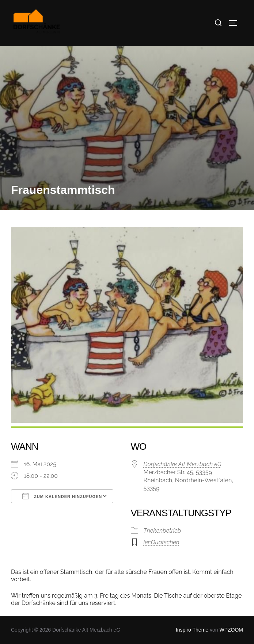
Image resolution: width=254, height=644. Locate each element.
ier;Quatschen (162, 542)
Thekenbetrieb (162, 531)
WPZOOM (231, 630)
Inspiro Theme (192, 630)
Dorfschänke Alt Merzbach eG (183, 464)
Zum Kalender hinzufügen (62, 496)
